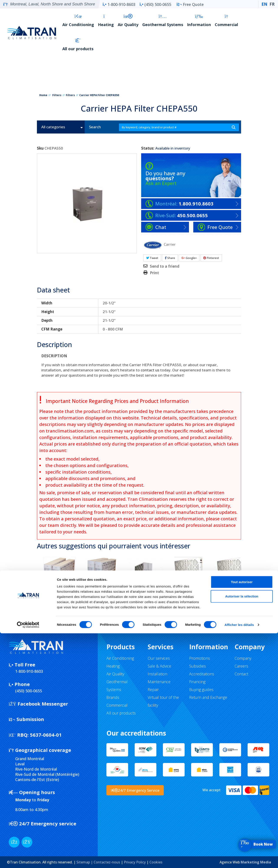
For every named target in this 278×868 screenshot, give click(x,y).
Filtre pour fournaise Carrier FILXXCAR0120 (232, 603)
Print (154, 273)
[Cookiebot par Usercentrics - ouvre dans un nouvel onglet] (28, 860)
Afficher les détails (239, 859)
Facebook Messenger (38, 704)
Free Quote (190, 4)
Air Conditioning (78, 21)
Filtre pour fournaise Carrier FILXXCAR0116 (189, 603)
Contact (241, 674)
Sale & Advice (159, 666)
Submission (26, 719)
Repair (153, 689)
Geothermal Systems (163, 21)
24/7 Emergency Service (135, 790)
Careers (241, 666)
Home (43, 95)
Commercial (226, 21)
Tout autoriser (242, 817)
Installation (157, 674)
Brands (113, 697)
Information (199, 21)
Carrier (170, 244)
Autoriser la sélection (242, 831)
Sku (40, 148)
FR (272, 4)
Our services (159, 658)
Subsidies (198, 666)
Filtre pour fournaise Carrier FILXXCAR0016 (60, 603)
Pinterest (211, 258)
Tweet (152, 258)
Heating (106, 21)
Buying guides (201, 689)
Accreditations (202, 674)
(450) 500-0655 (155, 4)
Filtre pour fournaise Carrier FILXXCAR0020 (103, 603)
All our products (78, 45)
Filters (57, 95)
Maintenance (159, 682)
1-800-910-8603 (119, 4)
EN (264, 4)
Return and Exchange (208, 697)
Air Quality (128, 21)
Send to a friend (165, 266)
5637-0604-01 (35, 735)
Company (243, 658)
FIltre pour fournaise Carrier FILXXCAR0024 (146, 603)
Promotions (200, 658)
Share (170, 258)
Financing (197, 682)
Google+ (189, 258)
